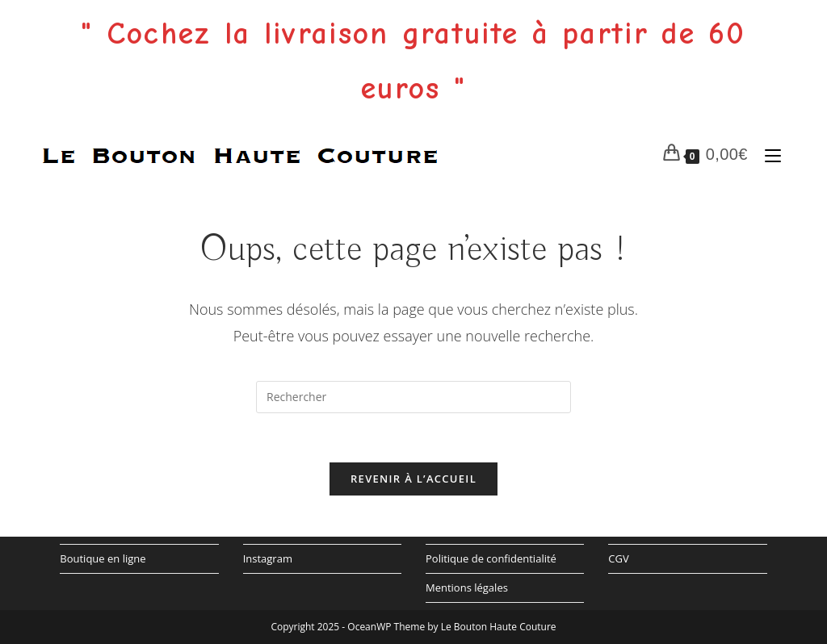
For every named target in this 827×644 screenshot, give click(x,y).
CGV (618, 558)
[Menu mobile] (769, 154)
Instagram (268, 558)
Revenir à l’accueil (413, 479)
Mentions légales (467, 588)
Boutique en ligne (103, 558)
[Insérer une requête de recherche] (413, 397)
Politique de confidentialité (491, 558)
